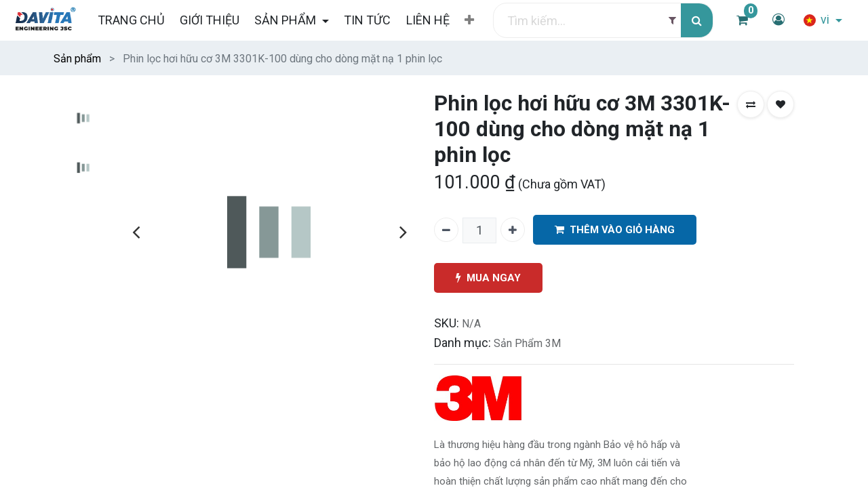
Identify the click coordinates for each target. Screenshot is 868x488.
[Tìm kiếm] (697, 21)
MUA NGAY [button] (488, 278)
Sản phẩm (77, 59)
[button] (469, 20)
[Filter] (672, 21)
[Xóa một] (446, 230)
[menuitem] (131, 20)
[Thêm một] (513, 230)
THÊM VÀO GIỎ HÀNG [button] (615, 230)
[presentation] (136, 232)
